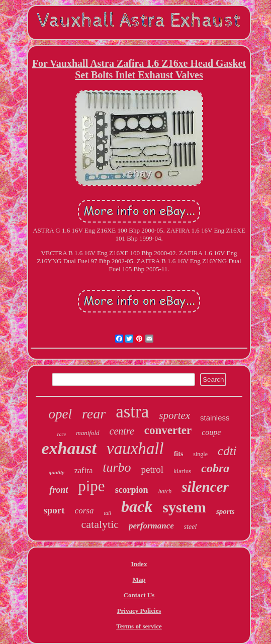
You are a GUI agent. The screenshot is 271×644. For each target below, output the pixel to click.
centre (122, 431)
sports (225, 511)
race (62, 434)
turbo (117, 467)
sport (54, 510)
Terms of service (139, 626)
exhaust (69, 448)
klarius (182, 471)
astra (132, 412)
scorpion (132, 490)
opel (61, 414)
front (59, 490)
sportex (174, 415)
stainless (215, 418)
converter (168, 430)
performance (151, 526)
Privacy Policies (139, 611)
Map (139, 579)
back (137, 506)
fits (179, 454)
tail (107, 513)
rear (94, 414)
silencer (205, 487)
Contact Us (139, 595)
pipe (91, 486)
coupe (211, 432)
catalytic (100, 524)
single (200, 454)
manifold (87, 433)
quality (57, 472)
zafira (83, 470)
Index (139, 564)
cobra (215, 468)
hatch (165, 491)
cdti (227, 451)
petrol (152, 469)
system (184, 507)
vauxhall (135, 449)
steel (191, 527)
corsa (84, 511)
